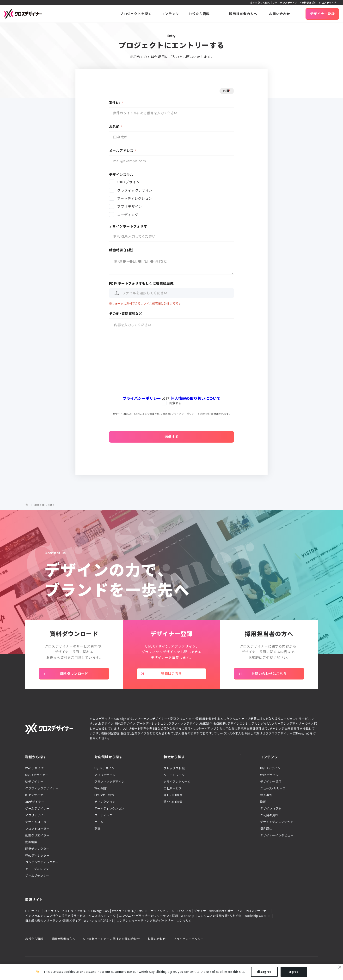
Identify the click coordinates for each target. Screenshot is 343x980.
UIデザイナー (34, 782)
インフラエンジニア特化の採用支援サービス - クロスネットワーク (70, 916)
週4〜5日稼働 (173, 802)
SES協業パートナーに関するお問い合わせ (111, 939)
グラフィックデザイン (110, 782)
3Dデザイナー (35, 802)
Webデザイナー (36, 768)
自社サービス (173, 788)
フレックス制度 (174, 768)
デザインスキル (121, 174)
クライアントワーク (177, 782)
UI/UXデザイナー (37, 775)
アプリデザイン (105, 775)
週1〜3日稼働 (173, 795)
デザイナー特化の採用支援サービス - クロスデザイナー (232, 911)
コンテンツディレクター (42, 862)
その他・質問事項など (126, 313)
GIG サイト (33, 911)
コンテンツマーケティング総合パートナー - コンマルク (154, 920)
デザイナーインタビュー (277, 835)
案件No (115, 102)
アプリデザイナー (37, 815)
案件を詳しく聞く (44, 505)
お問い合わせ (157, 939)
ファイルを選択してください (141, 293)
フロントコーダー (37, 829)
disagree (264, 972)
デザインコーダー (37, 822)
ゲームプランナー (37, 876)
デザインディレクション (277, 822)
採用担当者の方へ (63, 939)
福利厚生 (266, 829)
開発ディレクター (37, 849)
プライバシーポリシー (184, 414)
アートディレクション (109, 808)
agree (294, 972)
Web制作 (101, 788)
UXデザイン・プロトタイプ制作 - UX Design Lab (76, 911)
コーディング (103, 815)
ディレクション (105, 802)
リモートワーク (174, 775)
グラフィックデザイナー (42, 788)
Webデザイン (269, 775)
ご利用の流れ (269, 815)
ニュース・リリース (273, 788)
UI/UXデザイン (104, 768)
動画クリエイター (37, 835)
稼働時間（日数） (121, 250)
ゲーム (99, 822)
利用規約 (205, 414)
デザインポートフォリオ (128, 226)
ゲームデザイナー (37, 808)
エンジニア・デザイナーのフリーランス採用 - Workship (157, 916)
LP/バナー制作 (104, 795)
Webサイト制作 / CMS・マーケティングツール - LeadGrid (152, 911)
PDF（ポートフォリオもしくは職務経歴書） (142, 283)
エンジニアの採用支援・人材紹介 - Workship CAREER (234, 916)
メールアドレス (121, 150)
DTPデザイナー (36, 795)
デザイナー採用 (271, 782)
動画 (97, 829)
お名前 (114, 126)
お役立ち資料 (34, 939)
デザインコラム (271, 808)
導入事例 (266, 795)
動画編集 (31, 842)
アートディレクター (39, 869)
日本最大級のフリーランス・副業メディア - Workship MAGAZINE (69, 920)
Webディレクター (37, 855)
